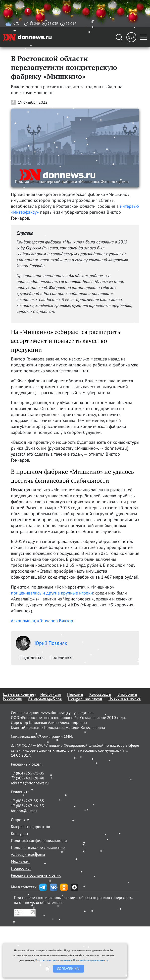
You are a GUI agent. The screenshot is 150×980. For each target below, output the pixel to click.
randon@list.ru (24, 811)
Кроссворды (100, 694)
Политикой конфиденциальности (91, 960)
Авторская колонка (45, 698)
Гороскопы (12, 698)
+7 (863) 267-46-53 (27, 806)
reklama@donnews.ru (30, 783)
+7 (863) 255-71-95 (28, 773)
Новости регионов (125, 698)
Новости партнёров (85, 698)
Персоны (75, 694)
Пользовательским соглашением (53, 960)
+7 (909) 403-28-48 (28, 778)
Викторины (127, 694)
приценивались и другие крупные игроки (52, 593)
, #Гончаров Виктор (54, 621)
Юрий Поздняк (41, 643)
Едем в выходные (19, 694)
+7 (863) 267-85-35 (27, 801)
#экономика (23, 621)
